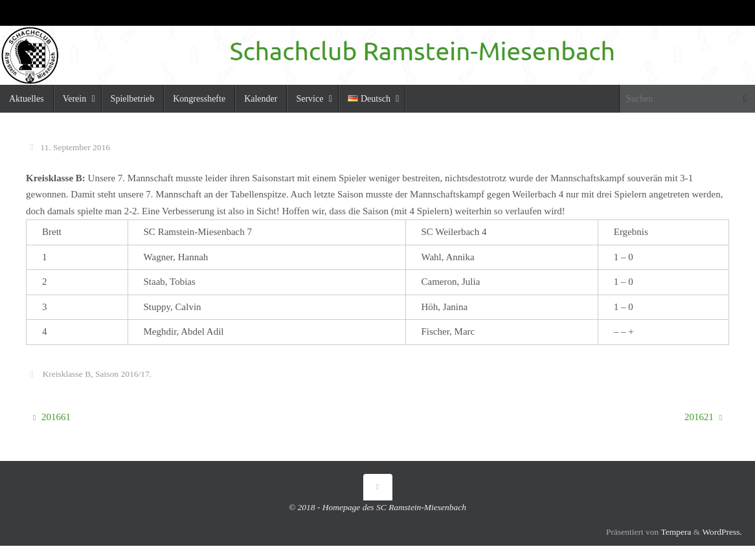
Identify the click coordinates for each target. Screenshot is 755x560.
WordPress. (722, 532)
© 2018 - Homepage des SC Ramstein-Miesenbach (377, 507)
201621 (703, 417)
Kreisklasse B (67, 374)
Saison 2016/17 (122, 374)
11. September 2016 (75, 147)
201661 (52, 417)
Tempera (676, 532)
